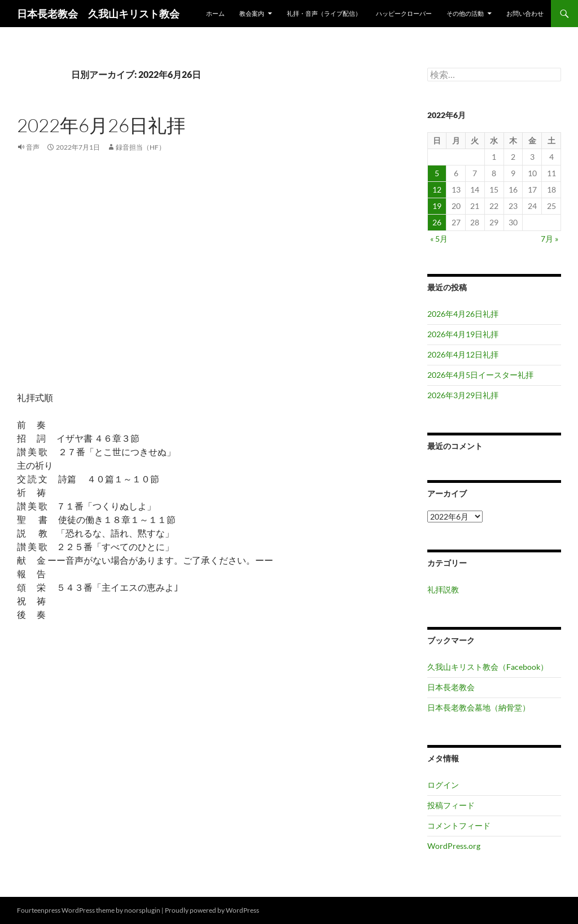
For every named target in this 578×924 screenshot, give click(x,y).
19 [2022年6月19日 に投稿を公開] (437, 206)
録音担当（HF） (141, 147)
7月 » (549, 239)
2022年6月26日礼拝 (101, 125)
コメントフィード (459, 825)
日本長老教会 (451, 687)
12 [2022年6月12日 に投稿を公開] (437, 189)
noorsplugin (142, 910)
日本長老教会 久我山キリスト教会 (98, 14)
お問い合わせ (525, 13)
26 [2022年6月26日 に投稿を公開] (437, 222)
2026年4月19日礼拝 (463, 334)
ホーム (215, 13)
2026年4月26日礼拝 (463, 314)
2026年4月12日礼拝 (463, 354)
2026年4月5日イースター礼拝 (480, 375)
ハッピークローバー (404, 13)
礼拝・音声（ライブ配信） (324, 13)
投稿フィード (451, 805)
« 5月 (439, 239)
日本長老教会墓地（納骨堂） (479, 707)
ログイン (443, 785)
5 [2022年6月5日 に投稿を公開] (437, 173)
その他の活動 (465, 13)
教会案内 (252, 13)
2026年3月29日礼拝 (463, 395)
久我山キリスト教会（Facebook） (488, 667)
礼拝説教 (443, 589)
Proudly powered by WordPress (212, 910)
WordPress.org (454, 846)
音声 (33, 147)
